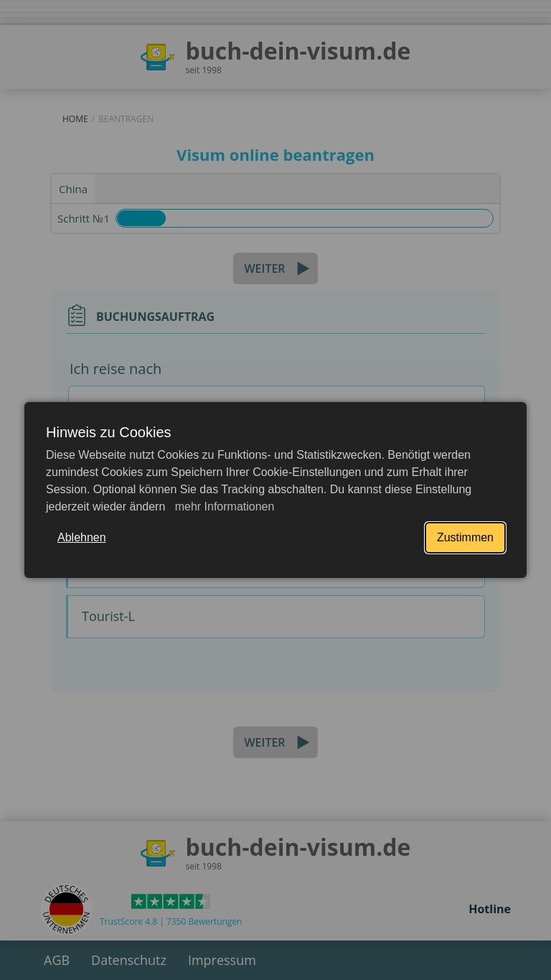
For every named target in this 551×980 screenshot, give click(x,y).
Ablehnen (82, 537)
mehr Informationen (223, 507)
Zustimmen (465, 537)
